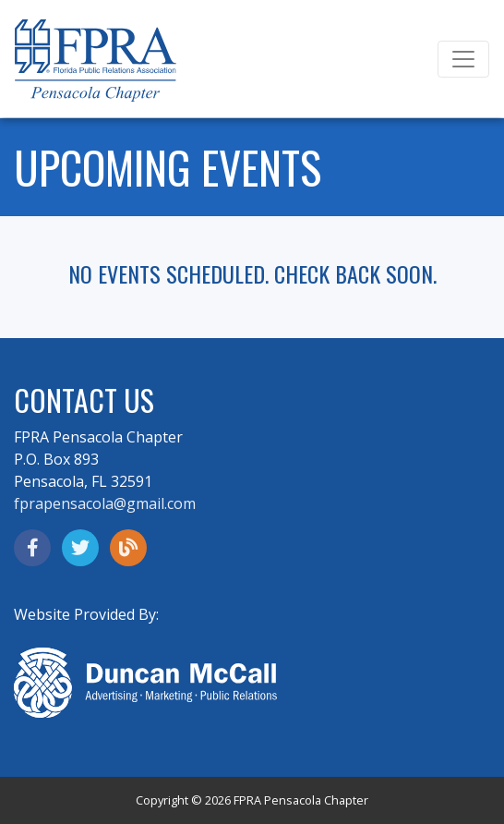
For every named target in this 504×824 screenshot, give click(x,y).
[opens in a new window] (32, 548)
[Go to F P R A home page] (96, 62)
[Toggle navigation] (463, 59)
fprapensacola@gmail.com (105, 503)
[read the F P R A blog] (128, 548)
